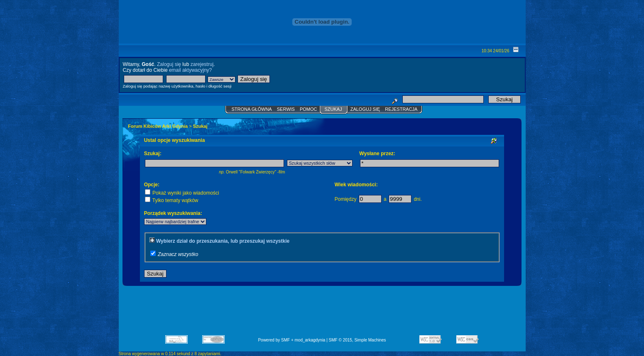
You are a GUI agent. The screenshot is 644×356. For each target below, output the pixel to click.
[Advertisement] (322, 313)
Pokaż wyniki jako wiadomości (182, 193)
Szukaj (333, 109)
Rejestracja (401, 109)
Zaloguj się (169, 64)
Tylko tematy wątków (172, 200)
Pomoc (309, 109)
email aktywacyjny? (190, 70)
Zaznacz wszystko (178, 254)
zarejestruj (202, 64)
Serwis (286, 109)
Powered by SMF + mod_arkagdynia (291, 340)
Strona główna (252, 109)
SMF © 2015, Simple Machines (358, 340)
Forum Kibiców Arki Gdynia (158, 126)
